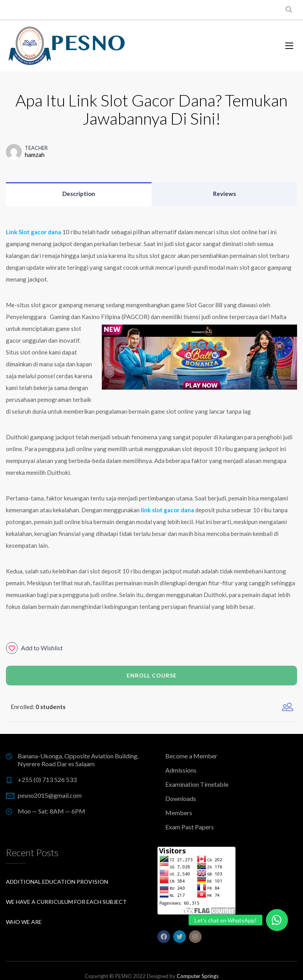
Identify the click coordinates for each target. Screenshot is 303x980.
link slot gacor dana (167, 510)
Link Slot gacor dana (34, 232)
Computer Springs (198, 976)
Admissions (181, 770)
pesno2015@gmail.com (50, 795)
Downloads (181, 798)
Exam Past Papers (190, 827)
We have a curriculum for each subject (66, 902)
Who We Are (24, 922)
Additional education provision (57, 882)
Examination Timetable (197, 784)
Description (79, 194)
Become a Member (191, 756)
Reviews (224, 194)
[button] (277, 920)
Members (179, 813)
